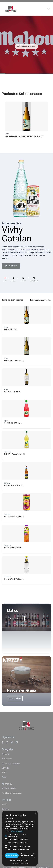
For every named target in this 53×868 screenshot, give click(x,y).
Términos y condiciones (12, 814)
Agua (4, 777)
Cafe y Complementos (11, 763)
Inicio (4, 804)
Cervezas (6, 768)
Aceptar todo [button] (13, 855)
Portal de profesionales (12, 793)
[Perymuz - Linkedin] (17, 742)
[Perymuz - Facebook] (2, 742)
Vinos (4, 772)
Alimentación (7, 759)
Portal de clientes (9, 788)
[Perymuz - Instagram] (7, 742)
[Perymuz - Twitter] (12, 742)
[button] (23, 860)
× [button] (40, 819)
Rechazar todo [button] (32, 855)
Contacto (5, 809)
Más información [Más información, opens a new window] (33, 831)
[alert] (23, 841)
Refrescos (6, 754)
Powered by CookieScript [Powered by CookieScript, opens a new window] (23, 863)
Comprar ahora (11, 266)
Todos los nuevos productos (40, 300)
